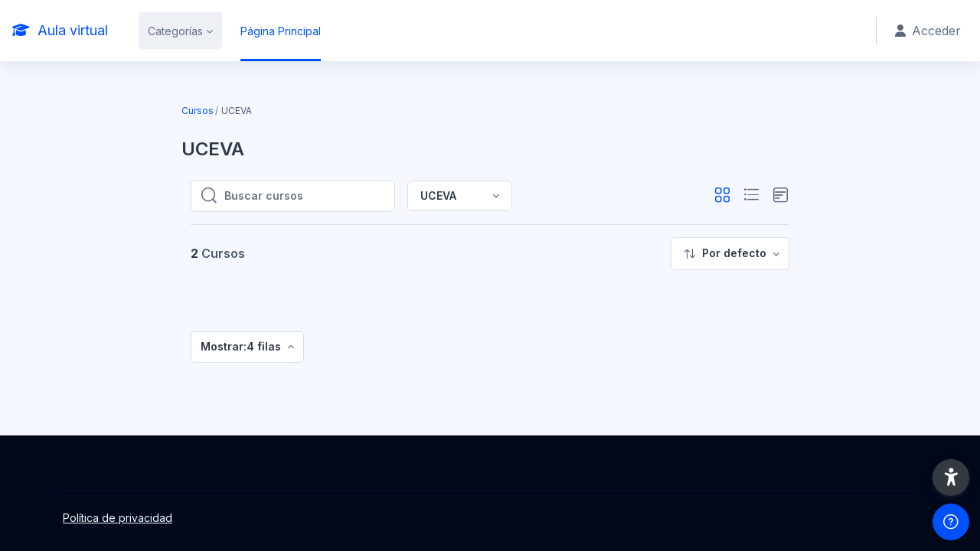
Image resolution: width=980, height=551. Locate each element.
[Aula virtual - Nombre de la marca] (60, 31)
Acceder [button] (928, 31)
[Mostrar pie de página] (951, 522)
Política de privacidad (118, 518)
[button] (722, 196)
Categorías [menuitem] (175, 31)
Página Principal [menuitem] (281, 31)
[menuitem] (730, 254)
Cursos (198, 111)
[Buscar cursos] (305, 196)
